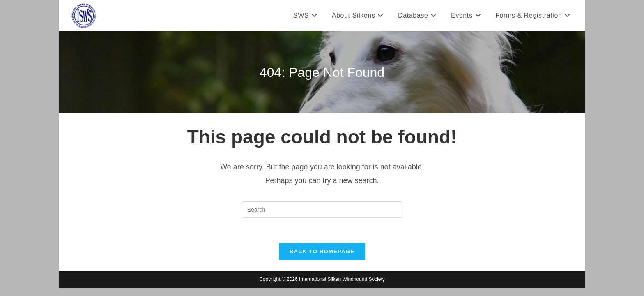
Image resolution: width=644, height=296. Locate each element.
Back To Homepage (322, 251)
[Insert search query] (322, 210)
